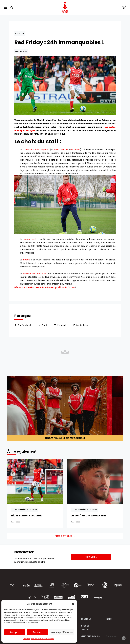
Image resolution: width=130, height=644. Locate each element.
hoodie (27, 260)
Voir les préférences (62, 632)
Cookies (26, 639)
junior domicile (61, 150)
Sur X (44, 325)
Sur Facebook (25, 325)
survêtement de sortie (35, 273)
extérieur (76, 150)
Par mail (62, 325)
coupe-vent (30, 239)
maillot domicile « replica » (36, 150)
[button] (73, 604)
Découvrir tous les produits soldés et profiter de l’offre (45, 287)
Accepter (15, 632)
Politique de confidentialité (43, 639)
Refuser (37, 632)
